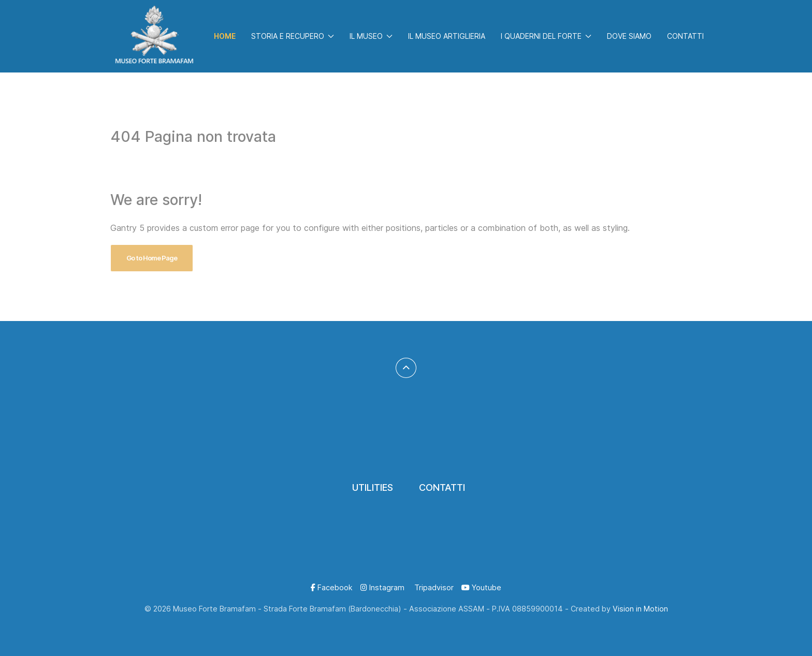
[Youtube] (481, 587)
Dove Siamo (629, 36)
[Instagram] (382, 587)
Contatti (685, 36)
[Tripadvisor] (433, 587)
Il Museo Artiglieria (447, 36)
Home (225, 36)
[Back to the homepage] (154, 36)
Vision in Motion (640, 609)
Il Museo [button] (371, 36)
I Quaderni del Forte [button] (546, 36)
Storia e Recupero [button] (293, 36)
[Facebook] (332, 587)
